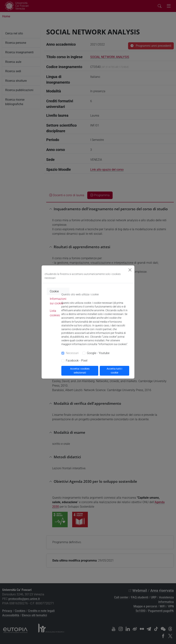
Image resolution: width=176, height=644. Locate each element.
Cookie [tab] (54, 291)
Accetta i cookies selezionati (80, 371)
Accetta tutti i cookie (114, 371)
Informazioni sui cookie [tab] (58, 301)
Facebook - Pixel (77, 361)
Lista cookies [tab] (55, 313)
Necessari (72, 353)
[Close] (130, 270)
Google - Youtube (98, 353)
